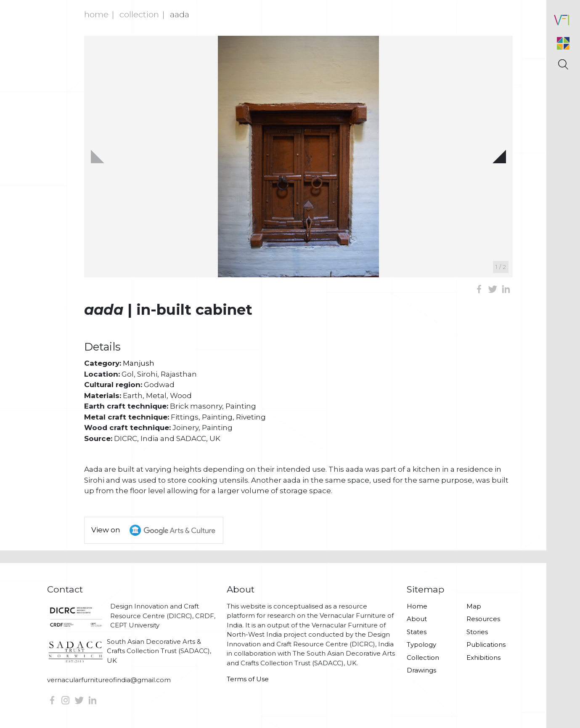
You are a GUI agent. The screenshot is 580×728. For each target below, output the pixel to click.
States (417, 632)
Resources (483, 619)
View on (157, 530)
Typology (421, 644)
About (417, 619)
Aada (180, 14)
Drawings (421, 670)
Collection (139, 14)
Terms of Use (248, 679)
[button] (499, 156)
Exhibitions (483, 658)
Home (96, 14)
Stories (477, 632)
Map (474, 606)
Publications (486, 644)
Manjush (139, 363)
